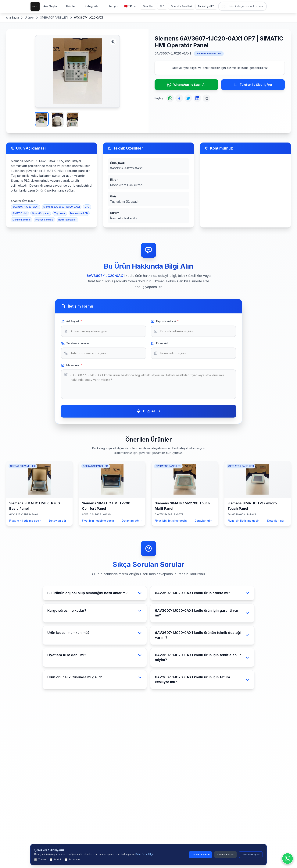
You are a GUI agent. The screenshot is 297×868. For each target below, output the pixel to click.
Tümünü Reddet (225, 854)
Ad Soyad (71, 321)
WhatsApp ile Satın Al (186, 85)
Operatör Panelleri (181, 6)
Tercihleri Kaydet (251, 854)
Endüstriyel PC (206, 6)
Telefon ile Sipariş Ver (253, 85)
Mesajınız (72, 365)
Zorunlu (40, 859)
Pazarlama (72, 859)
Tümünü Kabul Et (200, 854)
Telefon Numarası (76, 343)
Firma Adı (160, 343)
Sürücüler (148, 6)
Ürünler (71, 6)
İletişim (113, 6)
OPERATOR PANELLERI (54, 18)
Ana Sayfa (50, 6)
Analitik (56, 859)
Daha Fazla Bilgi (144, 854)
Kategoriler (92, 6)
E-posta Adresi (165, 321)
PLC (162, 6)
